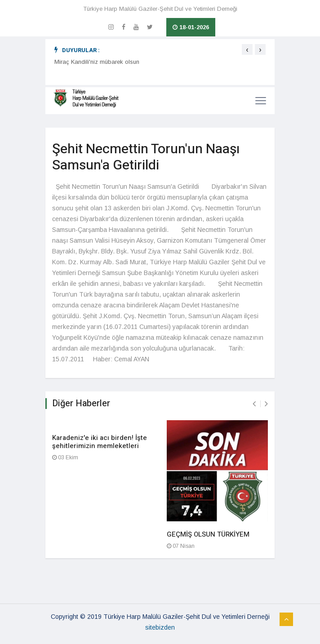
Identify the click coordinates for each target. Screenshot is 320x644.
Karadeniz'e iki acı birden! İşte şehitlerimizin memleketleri (100, 442)
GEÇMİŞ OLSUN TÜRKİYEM (208, 534)
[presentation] (247, 49)
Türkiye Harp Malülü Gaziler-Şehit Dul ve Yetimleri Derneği (160, 9)
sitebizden (160, 627)
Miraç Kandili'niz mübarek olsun (97, 62)
